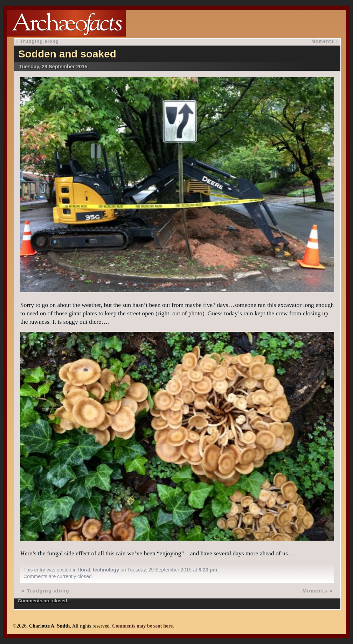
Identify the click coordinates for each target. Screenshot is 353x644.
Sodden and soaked (67, 54)
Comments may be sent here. (143, 626)
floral (84, 570)
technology (106, 570)
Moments (323, 41)
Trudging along (40, 41)
